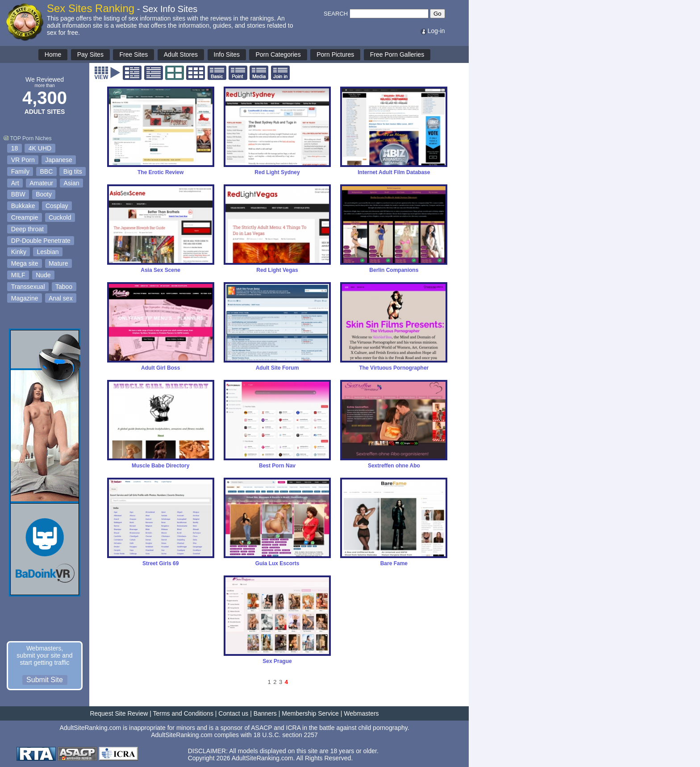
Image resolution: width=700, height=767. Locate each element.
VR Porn (23, 160)
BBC (46, 171)
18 (15, 148)
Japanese (59, 160)
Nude (43, 275)
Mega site (25, 263)
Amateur (41, 183)
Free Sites (133, 54)
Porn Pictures (335, 54)
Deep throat (27, 229)
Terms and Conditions (183, 713)
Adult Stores (181, 54)
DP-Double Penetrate (41, 241)
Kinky (19, 252)
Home (53, 54)
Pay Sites (90, 54)
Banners (265, 713)
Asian (72, 183)
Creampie (25, 217)
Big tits (73, 171)
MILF (18, 275)
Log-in (432, 31)
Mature (58, 263)
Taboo (64, 287)
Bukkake (23, 206)
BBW (18, 194)
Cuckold (60, 217)
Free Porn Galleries (397, 54)
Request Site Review (119, 713)
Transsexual (28, 287)
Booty (44, 194)
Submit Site (45, 680)
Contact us (233, 713)
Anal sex (61, 298)
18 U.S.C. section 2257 (286, 735)
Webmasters (361, 713)
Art (15, 183)
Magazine (25, 298)
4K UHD (40, 148)
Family (20, 171)
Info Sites (227, 54)
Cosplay (57, 206)
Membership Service (310, 713)
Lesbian (48, 252)
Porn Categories (278, 54)
